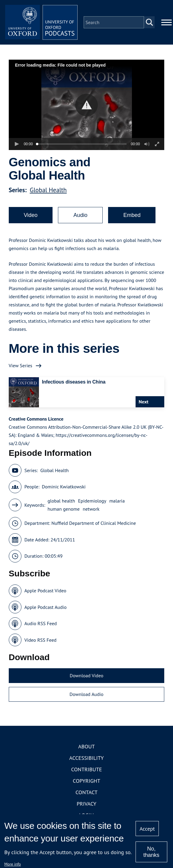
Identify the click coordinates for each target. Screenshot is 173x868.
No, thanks (151, 852)
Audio (80, 215)
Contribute (86, 769)
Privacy (86, 804)
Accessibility (86, 758)
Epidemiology (92, 501)
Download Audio (86, 694)
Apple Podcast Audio (46, 607)
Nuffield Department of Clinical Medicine (94, 523)
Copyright (86, 781)
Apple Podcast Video (45, 591)
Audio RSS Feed (41, 623)
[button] (86, 105)
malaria (117, 501)
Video (31, 215)
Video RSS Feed (41, 640)
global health (61, 501)
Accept (147, 829)
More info (13, 864)
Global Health (48, 190)
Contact (86, 792)
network (91, 509)
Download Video (86, 675)
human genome (64, 509)
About (86, 746)
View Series (21, 365)
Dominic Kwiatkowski (64, 487)
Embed (132, 215)
